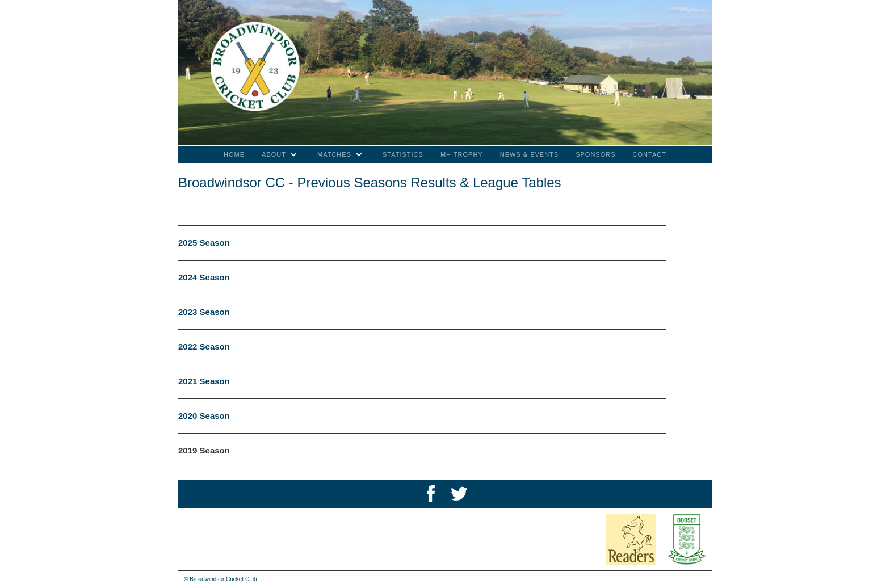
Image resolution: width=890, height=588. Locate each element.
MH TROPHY (462, 154)
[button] (281, 154)
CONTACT (650, 154)
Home (234, 154)
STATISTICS (403, 154)
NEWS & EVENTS (529, 154)
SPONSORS (595, 154)
